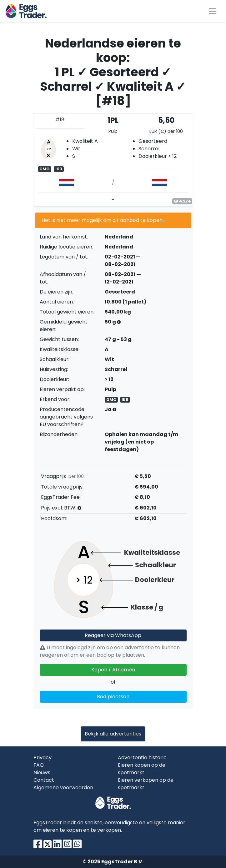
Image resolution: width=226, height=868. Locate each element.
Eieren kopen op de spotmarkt (142, 769)
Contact (44, 780)
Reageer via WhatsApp (113, 635)
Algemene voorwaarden (63, 788)
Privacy (43, 758)
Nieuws (42, 773)
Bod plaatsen (113, 697)
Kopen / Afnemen (113, 670)
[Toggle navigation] (213, 11)
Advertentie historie (142, 758)
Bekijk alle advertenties (113, 734)
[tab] (113, 160)
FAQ (39, 765)
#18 (60, 120)
